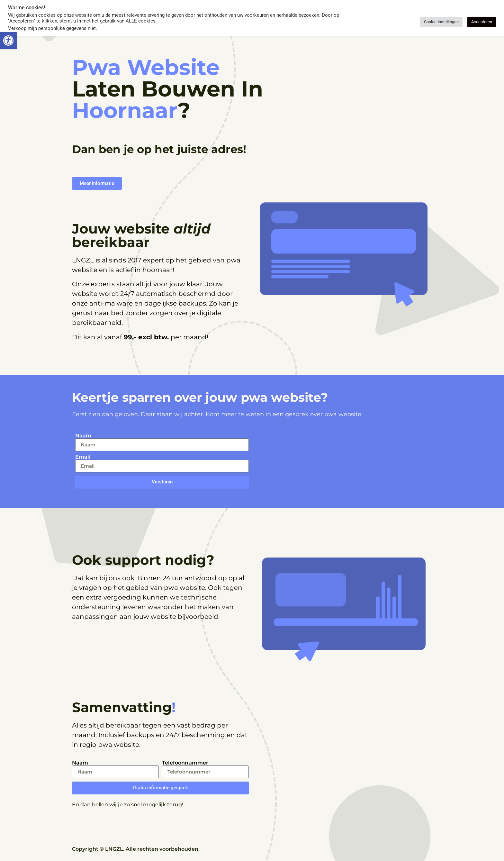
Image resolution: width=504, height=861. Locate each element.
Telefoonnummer (185, 763)
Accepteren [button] (482, 22)
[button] (8, 41)
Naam (83, 436)
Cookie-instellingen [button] (441, 22)
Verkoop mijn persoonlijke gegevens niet (52, 28)
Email (83, 457)
